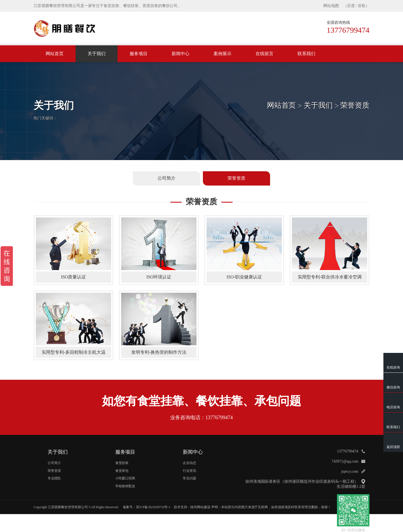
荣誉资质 (355, 105)
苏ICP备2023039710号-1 (153, 507)
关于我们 (97, 54)
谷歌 (362, 6)
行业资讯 (189, 471)
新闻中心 (181, 54)
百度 (351, 6)
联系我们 (306, 54)
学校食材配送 (125, 486)
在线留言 (264, 54)
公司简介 (54, 463)
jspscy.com (350, 471)
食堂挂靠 (122, 463)
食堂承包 (122, 471)
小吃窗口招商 (125, 478)
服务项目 (139, 54)
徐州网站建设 (200, 507)
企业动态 (189, 463)
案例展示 (222, 54)
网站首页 (55, 54)
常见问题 (189, 478)
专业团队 (54, 478)
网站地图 (331, 6)
